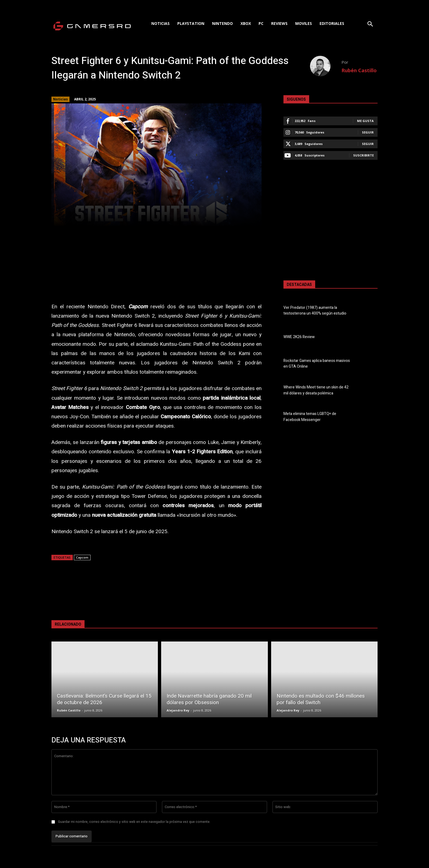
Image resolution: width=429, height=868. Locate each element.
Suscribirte (363, 155)
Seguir (368, 132)
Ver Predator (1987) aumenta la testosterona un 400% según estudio (315, 310)
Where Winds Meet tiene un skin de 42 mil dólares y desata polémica (316, 390)
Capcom (82, 557)
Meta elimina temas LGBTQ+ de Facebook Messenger (310, 417)
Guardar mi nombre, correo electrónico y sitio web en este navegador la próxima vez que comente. (134, 822)
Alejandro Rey (178, 710)
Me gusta (365, 121)
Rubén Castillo (359, 70)
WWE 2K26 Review (299, 337)
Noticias (60, 99)
